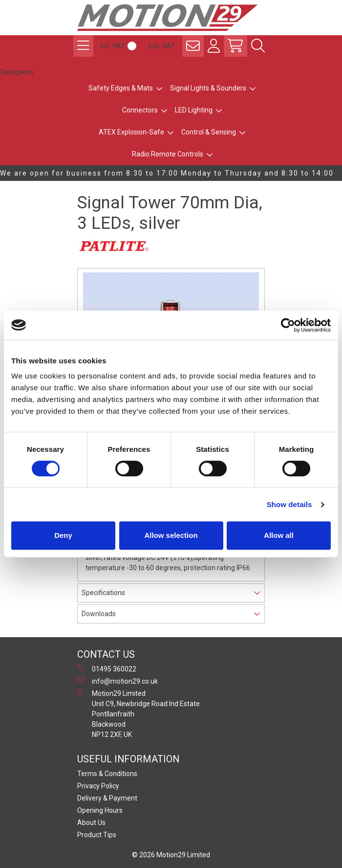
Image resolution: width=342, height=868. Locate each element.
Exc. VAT (162, 46)
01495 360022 (107, 668)
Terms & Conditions (107, 774)
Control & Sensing (209, 132)
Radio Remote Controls (168, 154)
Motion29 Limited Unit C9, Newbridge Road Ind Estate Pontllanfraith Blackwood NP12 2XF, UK (139, 713)
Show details (289, 504)
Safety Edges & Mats (121, 88)
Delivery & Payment (107, 798)
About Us (91, 823)
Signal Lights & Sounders (208, 88)
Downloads (99, 614)
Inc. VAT (113, 46)
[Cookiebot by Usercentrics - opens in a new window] (288, 325)
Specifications (103, 593)
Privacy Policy (98, 786)
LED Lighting (194, 110)
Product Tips (97, 835)
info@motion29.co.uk (118, 681)
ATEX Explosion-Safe (131, 132)
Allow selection (171, 535)
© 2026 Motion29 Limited (171, 855)
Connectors (140, 110)
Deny (63, 535)
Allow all (279, 535)
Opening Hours (100, 810)
